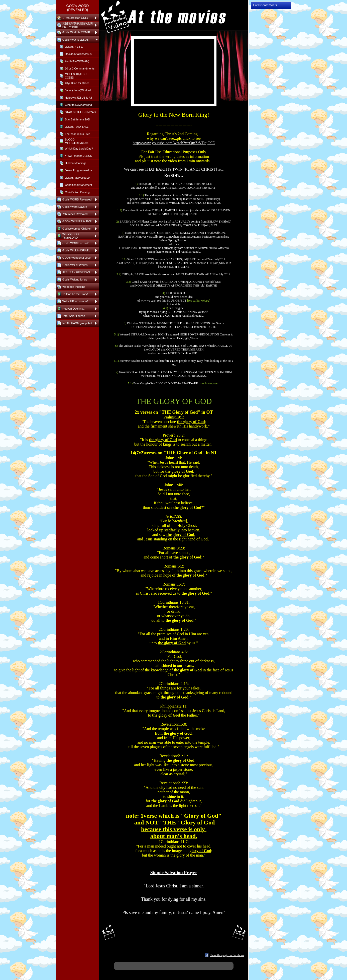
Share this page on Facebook (227, 955)
